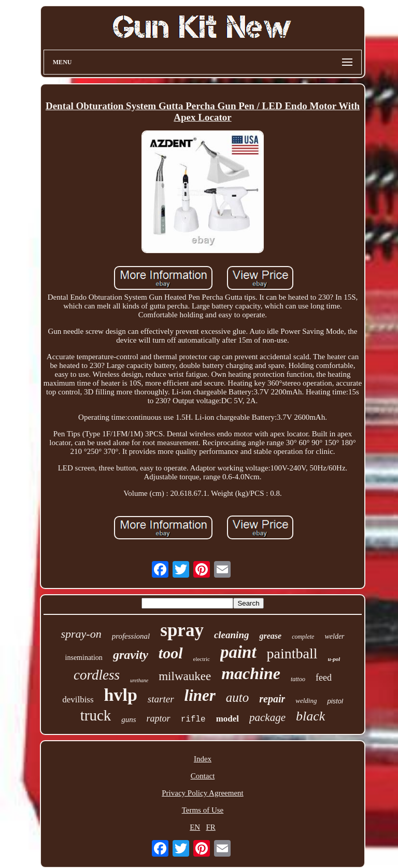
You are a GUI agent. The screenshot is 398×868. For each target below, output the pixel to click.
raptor (159, 718)
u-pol (334, 659)
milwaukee (185, 676)
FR (210, 827)
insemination (84, 658)
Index (203, 759)
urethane (139, 680)
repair (272, 699)
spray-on (81, 634)
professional (131, 636)
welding (306, 701)
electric (202, 659)
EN (195, 827)
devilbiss (78, 700)
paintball (292, 653)
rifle (193, 719)
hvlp (121, 695)
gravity (131, 655)
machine (251, 673)
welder (334, 636)
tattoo (298, 679)
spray (182, 630)
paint (238, 652)
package (267, 717)
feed (324, 678)
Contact (203, 776)
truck (96, 715)
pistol (335, 701)
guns (129, 719)
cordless (97, 675)
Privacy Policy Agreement (202, 793)
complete (303, 637)
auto (237, 697)
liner (200, 695)
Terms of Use (203, 810)
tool (171, 653)
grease (270, 636)
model (228, 719)
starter (161, 699)
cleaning (232, 635)
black (310, 716)
